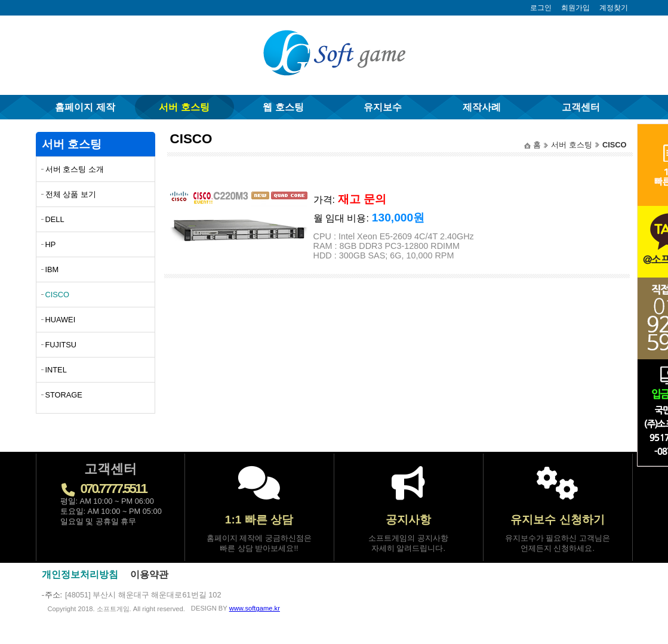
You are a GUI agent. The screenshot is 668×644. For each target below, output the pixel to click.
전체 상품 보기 (71, 194)
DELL (55, 219)
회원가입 (575, 8)
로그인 (541, 8)
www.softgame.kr (255, 608)
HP (51, 244)
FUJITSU (61, 345)
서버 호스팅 (184, 107)
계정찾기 (614, 8)
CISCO (58, 295)
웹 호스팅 (283, 107)
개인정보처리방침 (80, 574)
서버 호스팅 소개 (75, 169)
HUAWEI (61, 320)
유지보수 (383, 107)
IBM (52, 269)
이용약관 (149, 574)
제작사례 (482, 107)
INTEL (56, 370)
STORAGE (64, 395)
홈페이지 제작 (85, 107)
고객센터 (581, 107)
